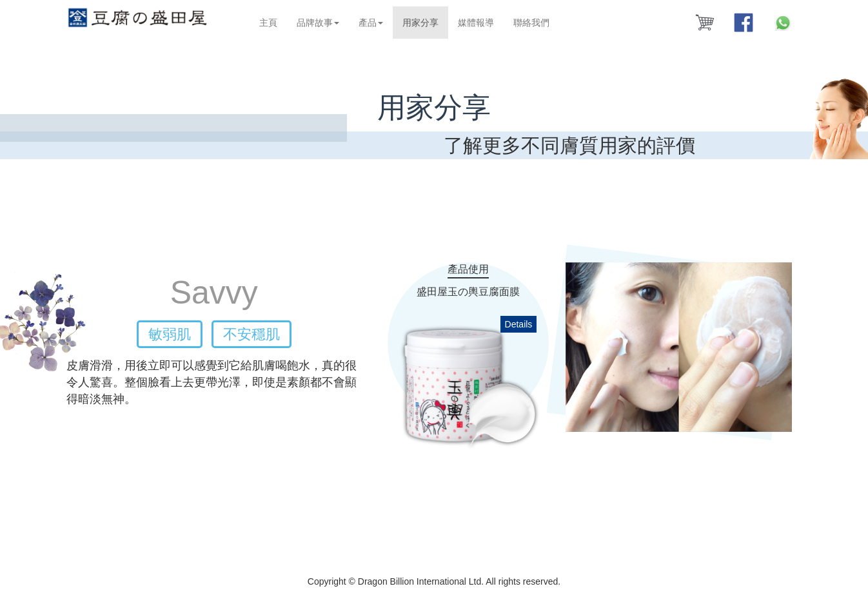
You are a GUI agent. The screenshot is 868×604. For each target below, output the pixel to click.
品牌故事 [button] (320, 23)
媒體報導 (478, 23)
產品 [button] (373, 23)
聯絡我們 (533, 23)
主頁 (270, 23)
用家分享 (427, 22)
